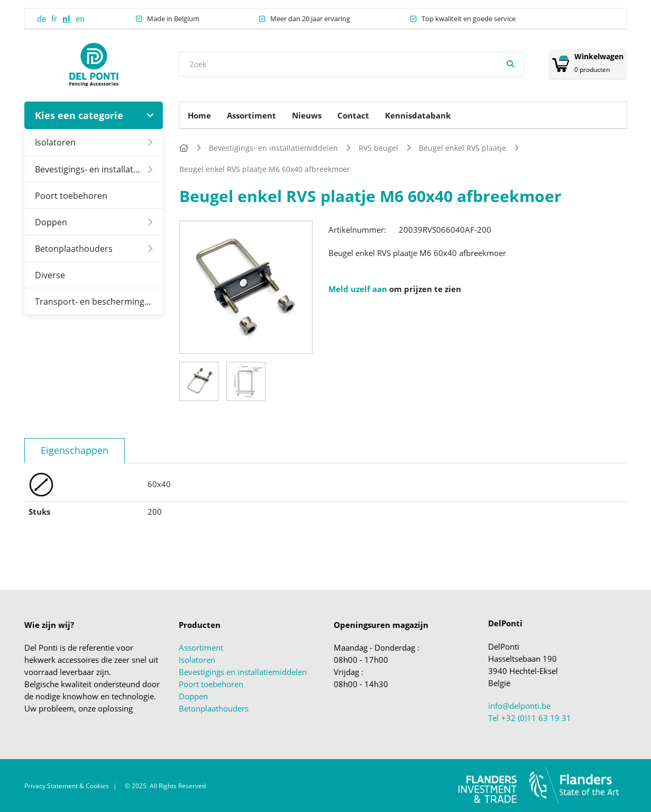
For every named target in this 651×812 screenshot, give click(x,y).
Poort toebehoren (71, 195)
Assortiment (251, 115)
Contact (353, 115)
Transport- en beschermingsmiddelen (99, 301)
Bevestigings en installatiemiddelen (243, 672)
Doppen (51, 222)
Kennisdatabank (418, 115)
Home (199, 115)
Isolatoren (55, 142)
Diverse (50, 275)
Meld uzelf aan (358, 289)
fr (54, 19)
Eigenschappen (75, 450)
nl (66, 19)
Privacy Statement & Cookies (67, 786)
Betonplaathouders (74, 248)
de (42, 19)
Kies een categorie (79, 115)
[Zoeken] (510, 64)
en (80, 19)
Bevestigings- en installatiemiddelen (99, 169)
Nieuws (307, 115)
